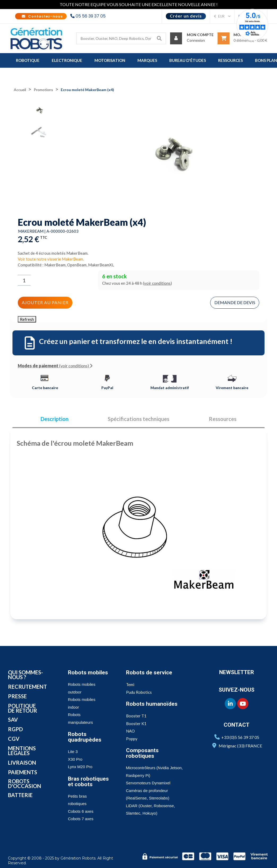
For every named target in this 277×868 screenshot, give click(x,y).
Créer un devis (186, 16)
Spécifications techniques (138, 419)
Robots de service (149, 673)
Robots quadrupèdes (85, 737)
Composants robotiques (142, 753)
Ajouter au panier (45, 302)
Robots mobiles (88, 673)
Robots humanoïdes (152, 704)
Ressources (223, 419)
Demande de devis (235, 302)
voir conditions (157, 283)
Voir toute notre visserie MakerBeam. (51, 259)
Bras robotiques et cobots (88, 782)
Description (55, 419)
